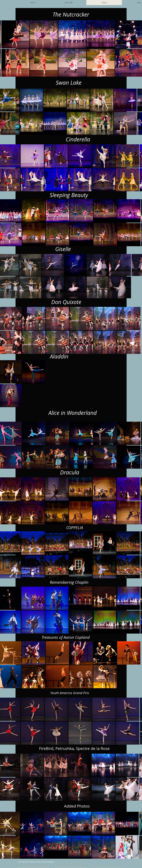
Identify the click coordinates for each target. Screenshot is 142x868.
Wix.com (51, 862)
